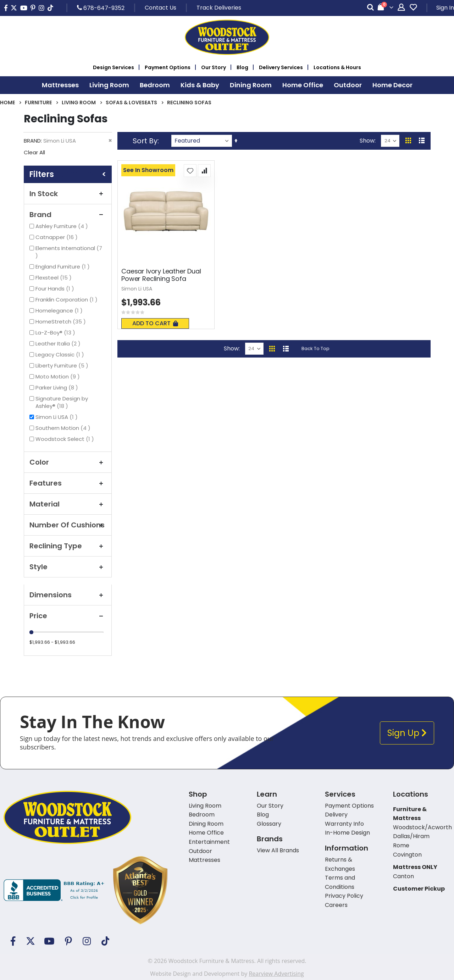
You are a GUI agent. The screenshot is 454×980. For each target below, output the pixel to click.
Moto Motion (59, 377)
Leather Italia (59, 344)
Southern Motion (64, 428)
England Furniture (63, 267)
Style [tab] (68, 567)
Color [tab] (68, 462)
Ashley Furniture (63, 226)
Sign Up (407, 733)
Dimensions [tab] (68, 595)
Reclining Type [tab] (68, 546)
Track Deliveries (219, 8)
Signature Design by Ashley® (62, 402)
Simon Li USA (57, 417)
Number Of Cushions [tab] (68, 525)
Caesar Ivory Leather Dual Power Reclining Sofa (161, 275)
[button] (190, 171)
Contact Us (160, 8)
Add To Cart (155, 323)
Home (7, 103)
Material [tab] (68, 504)
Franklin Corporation (67, 300)
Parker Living (58, 387)
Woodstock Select (66, 439)
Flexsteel (54, 278)
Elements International (69, 252)
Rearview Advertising (276, 974)
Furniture (38, 103)
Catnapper (57, 237)
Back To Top (315, 348)
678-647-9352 (101, 8)
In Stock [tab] (68, 194)
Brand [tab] (68, 215)
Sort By (145, 141)
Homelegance (60, 311)
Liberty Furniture (63, 366)
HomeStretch (62, 322)
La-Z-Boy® (56, 333)
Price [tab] (68, 616)
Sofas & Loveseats (131, 103)
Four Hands (56, 289)
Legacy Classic (61, 355)
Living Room (79, 103)
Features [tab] (68, 483)
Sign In (445, 8)
